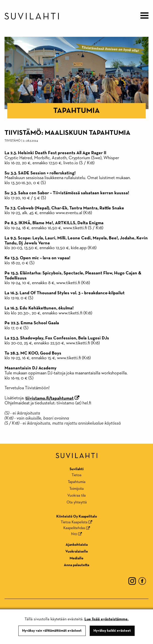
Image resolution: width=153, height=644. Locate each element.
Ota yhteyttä (77, 502)
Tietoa (77, 475)
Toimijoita (77, 489)
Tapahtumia (77, 111)
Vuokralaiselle (77, 551)
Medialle (77, 558)
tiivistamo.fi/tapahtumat (49, 398)
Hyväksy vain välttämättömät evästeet (52, 631)
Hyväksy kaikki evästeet (112, 631)
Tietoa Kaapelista (74, 522)
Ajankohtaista (77, 545)
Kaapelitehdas (74, 528)
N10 (74, 534)
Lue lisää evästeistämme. (107, 619)
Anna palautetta (77, 565)
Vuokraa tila (77, 495)
